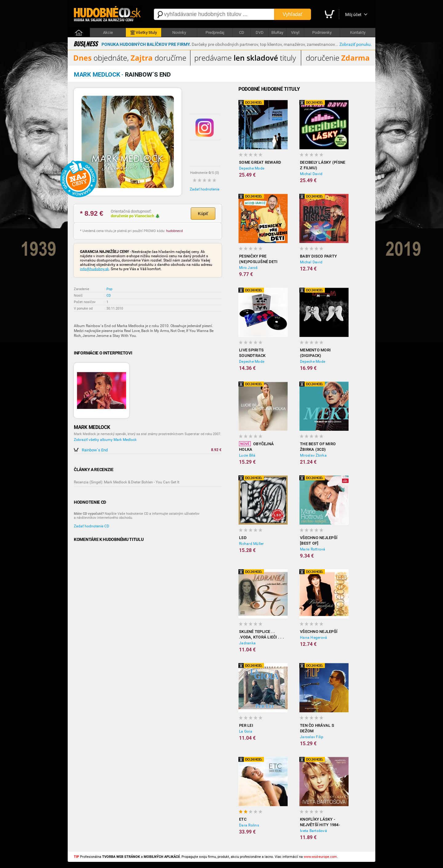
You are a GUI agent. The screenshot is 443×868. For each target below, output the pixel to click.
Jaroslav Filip (312, 737)
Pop (109, 289)
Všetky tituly (144, 33)
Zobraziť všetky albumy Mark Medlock (105, 440)
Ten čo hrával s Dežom (317, 728)
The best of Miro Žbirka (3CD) (318, 447)
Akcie (108, 32)
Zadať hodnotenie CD (92, 526)
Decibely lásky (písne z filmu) (323, 165)
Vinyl (295, 32)
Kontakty (358, 32)
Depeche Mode (252, 168)
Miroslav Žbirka (313, 455)
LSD (243, 538)
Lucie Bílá (247, 455)
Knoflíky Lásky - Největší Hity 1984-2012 (320, 822)
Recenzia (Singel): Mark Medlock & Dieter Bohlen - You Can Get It (127, 482)
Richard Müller (251, 544)
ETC (243, 819)
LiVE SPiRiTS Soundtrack (252, 353)
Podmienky (322, 32)
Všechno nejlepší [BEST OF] (319, 540)
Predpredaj (215, 32)
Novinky (179, 32)
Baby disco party (318, 256)
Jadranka (247, 643)
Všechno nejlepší (319, 632)
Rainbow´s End (95, 450)
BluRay (277, 32)
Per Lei (246, 725)
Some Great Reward (260, 162)
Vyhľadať (293, 14)
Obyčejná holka (256, 446)
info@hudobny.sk (94, 269)
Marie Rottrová (313, 549)
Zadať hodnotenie (205, 189)
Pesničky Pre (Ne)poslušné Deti (258, 259)
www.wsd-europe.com (320, 857)
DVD (260, 32)
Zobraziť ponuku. (356, 44)
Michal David (311, 174)
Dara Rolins (249, 825)
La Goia (246, 731)
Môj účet (353, 14)
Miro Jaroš (248, 268)
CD (242, 32)
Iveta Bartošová (313, 831)
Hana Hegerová (313, 638)
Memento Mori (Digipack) (315, 353)
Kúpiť (203, 214)
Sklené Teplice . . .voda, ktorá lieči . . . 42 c (261, 635)
